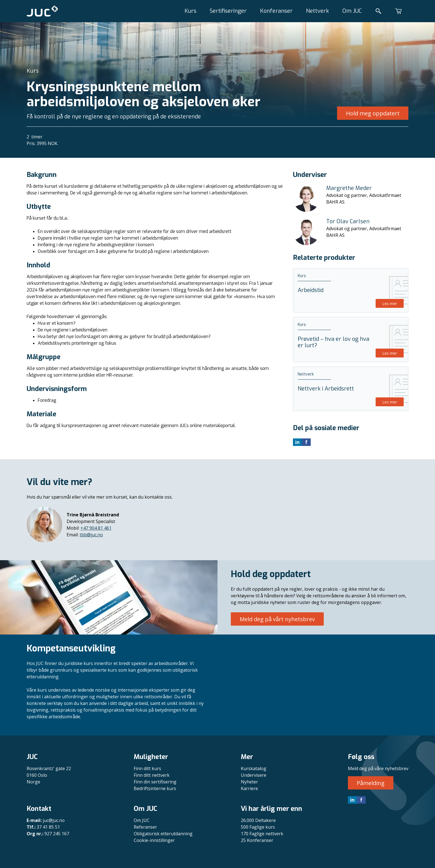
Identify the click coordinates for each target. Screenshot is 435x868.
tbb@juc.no (91, 535)
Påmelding (371, 783)
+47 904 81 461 (96, 528)
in (352, 800)
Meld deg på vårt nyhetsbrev (277, 619)
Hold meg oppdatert (373, 113)
